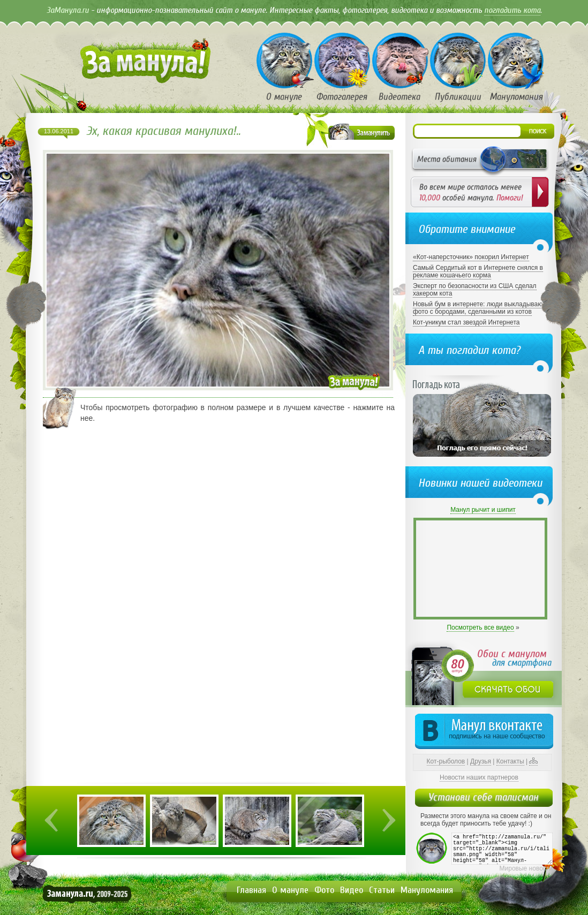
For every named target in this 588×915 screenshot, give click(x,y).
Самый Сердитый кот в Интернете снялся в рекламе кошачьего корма (478, 271)
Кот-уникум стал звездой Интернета (466, 322)
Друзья (481, 761)
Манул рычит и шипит (483, 510)
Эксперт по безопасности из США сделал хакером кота (475, 290)
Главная (251, 890)
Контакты (510, 761)
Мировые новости (526, 868)
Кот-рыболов (446, 761)
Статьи (382, 890)
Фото (324, 890)
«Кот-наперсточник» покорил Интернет (471, 257)
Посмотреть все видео (480, 627)
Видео (352, 890)
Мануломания (427, 890)
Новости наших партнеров (479, 777)
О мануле (290, 890)
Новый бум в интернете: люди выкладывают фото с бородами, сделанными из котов (479, 308)
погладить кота (512, 10)
